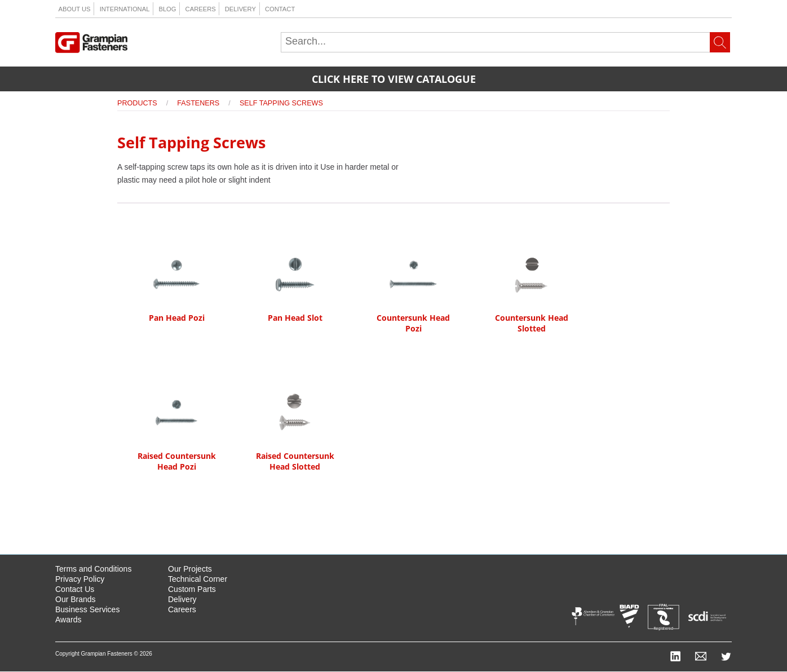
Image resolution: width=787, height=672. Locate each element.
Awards (68, 620)
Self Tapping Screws (281, 103)
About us (75, 9)
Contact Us (75, 589)
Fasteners (198, 103)
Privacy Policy (80, 579)
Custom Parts (192, 589)
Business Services (87, 609)
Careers (201, 9)
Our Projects (190, 569)
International (125, 9)
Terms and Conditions (93, 569)
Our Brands (76, 599)
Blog (167, 9)
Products (137, 103)
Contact (280, 9)
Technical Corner (198, 579)
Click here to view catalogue (394, 79)
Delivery (240, 9)
